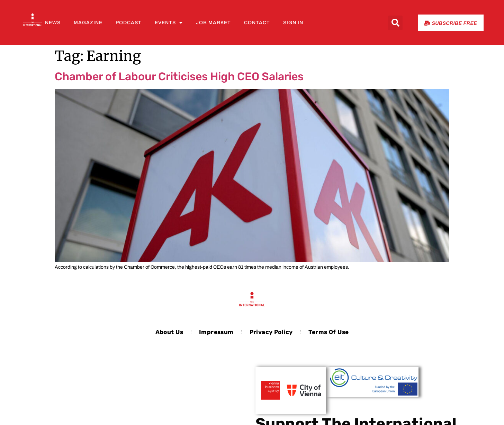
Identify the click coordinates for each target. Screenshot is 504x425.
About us (169, 332)
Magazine (88, 23)
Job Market (213, 23)
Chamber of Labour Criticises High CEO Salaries (179, 76)
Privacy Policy (271, 332)
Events (169, 23)
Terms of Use (328, 332)
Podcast (129, 23)
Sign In (293, 23)
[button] (395, 23)
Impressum (216, 332)
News (53, 23)
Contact (257, 23)
